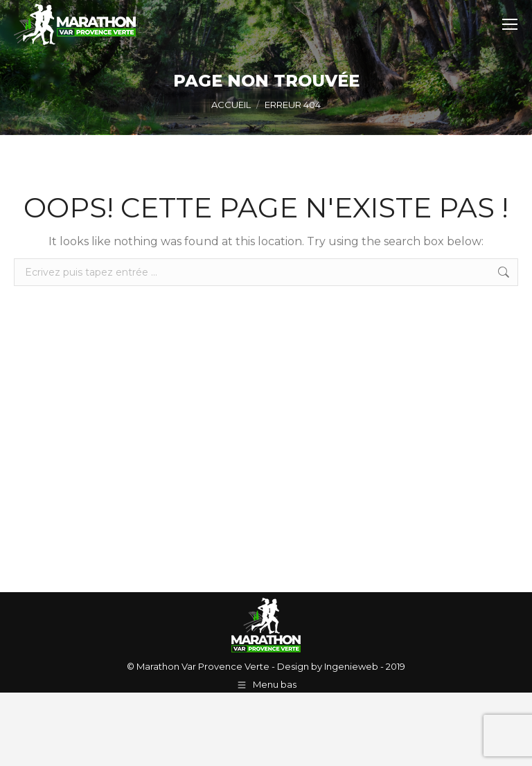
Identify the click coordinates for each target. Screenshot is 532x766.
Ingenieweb (350, 666)
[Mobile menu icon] (510, 24)
